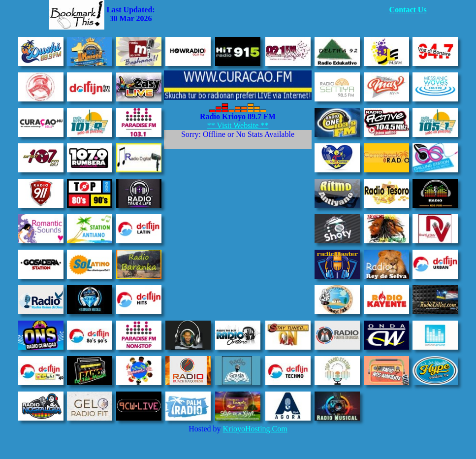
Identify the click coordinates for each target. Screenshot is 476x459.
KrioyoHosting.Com (255, 429)
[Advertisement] (272, 15)
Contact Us (408, 10)
